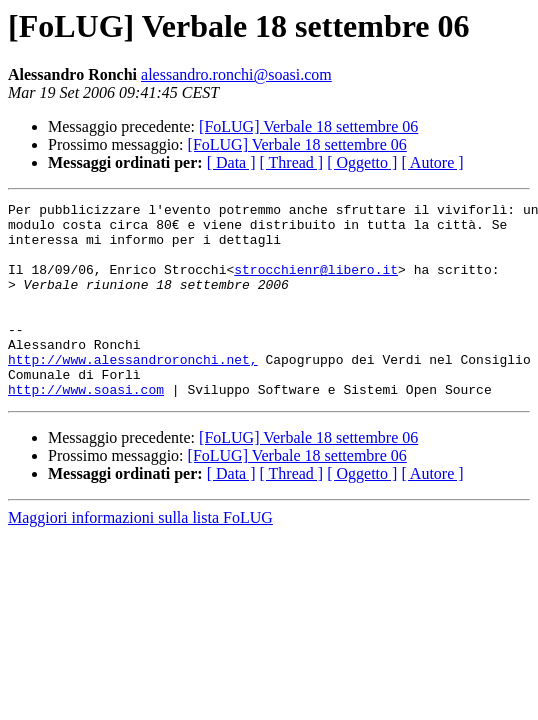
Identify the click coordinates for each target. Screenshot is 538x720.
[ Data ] (231, 162)
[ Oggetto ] (362, 162)
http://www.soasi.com (86, 428)
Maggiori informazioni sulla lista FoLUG (140, 556)
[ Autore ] (432, 162)
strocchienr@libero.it (316, 284)
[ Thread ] (292, 162)
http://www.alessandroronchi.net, (133, 392)
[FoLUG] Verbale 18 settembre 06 (308, 126)
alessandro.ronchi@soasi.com (236, 74)
